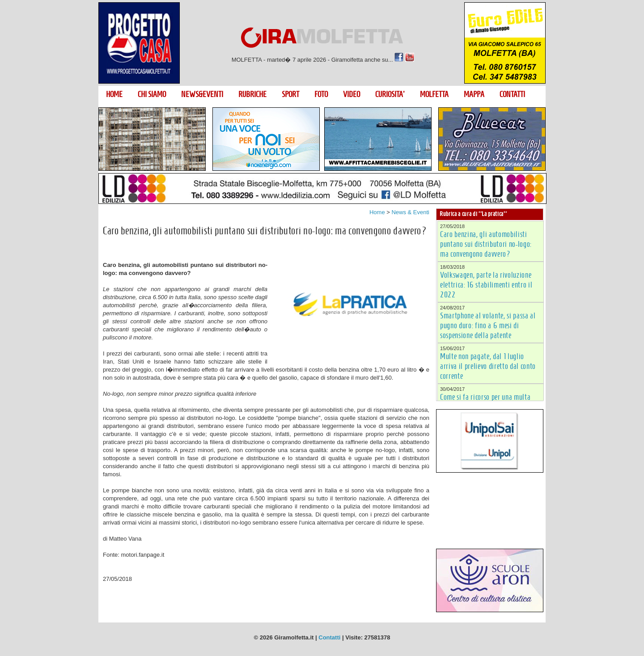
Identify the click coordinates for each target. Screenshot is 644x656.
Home (377, 212)
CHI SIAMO (152, 94)
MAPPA (474, 94)
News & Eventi (410, 212)
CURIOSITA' (390, 94)
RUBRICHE (252, 94)
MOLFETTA (434, 94)
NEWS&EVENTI (202, 94)
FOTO (321, 94)
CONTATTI (512, 94)
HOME (114, 94)
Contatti (329, 637)
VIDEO (352, 94)
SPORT (290, 94)
